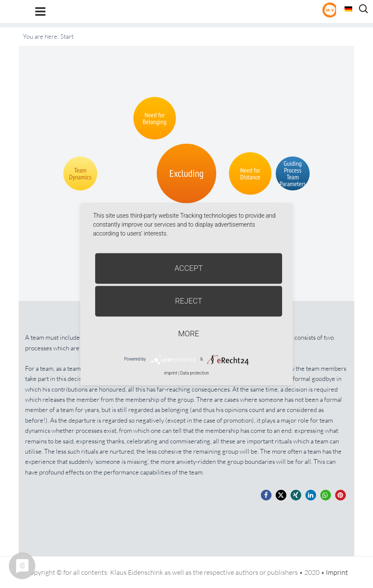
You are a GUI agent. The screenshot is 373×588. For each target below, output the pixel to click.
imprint (171, 373)
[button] (266, 495)
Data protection (194, 373)
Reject (189, 301)
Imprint (337, 572)
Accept (189, 268)
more (188, 334)
